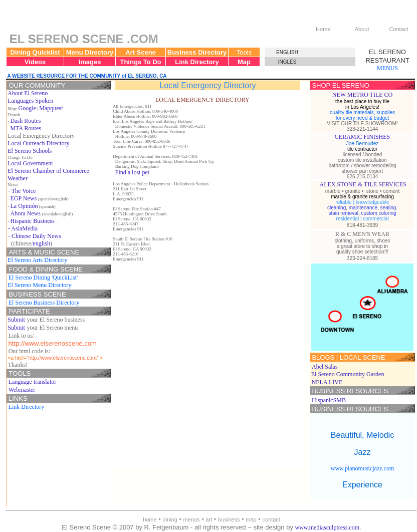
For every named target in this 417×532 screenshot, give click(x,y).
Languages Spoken (30, 101)
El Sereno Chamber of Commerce (48, 171)
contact (271, 519)
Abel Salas (325, 367)
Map (244, 62)
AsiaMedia (24, 228)
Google (27, 108)
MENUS (387, 68)
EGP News (24, 198)
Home (323, 29)
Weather (18, 178)
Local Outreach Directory (38, 143)
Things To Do (140, 62)
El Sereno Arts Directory (37, 260)
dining (170, 519)
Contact (398, 29)
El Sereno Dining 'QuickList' (43, 278)
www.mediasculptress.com (328, 527)
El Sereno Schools (30, 151)
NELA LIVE (327, 382)
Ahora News (26, 213)
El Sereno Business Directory (44, 303)
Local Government (30, 163)
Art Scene (141, 52)
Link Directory (197, 62)
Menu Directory (90, 52)
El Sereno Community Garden (348, 374)
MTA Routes (26, 128)
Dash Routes (26, 121)
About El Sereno (28, 93)
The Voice (24, 191)
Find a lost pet (132, 172)
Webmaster (22, 390)
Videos (35, 62)
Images (90, 62)
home (150, 519)
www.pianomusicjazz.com (363, 468)
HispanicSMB (329, 400)
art (209, 519)
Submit (16, 320)
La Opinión (24, 206)
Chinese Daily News (36, 236)
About (362, 29)
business (229, 519)
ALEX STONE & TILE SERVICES (363, 184)
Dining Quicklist (35, 52)
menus (192, 519)
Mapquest (51, 108)
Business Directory (197, 52)
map (251, 519)
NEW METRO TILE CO (363, 95)
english (41, 243)
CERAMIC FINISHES (362, 137)
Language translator (33, 382)
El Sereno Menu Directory (39, 285)
